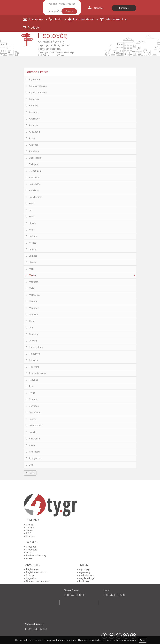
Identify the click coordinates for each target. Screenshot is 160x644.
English (124, 8)
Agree (143, 640)
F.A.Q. (29, 533)
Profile (30, 525)
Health (58, 19)
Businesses (36, 19)
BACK (32, 473)
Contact (30, 536)
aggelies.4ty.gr (87, 578)
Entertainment (114, 19)
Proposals (32, 550)
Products (34, 28)
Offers (30, 553)
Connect (99, 8)
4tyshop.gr (85, 569)
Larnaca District (37, 72)
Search (69, 11)
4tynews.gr (85, 572)
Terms (30, 531)
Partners (31, 528)
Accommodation (84, 19)
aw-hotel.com (87, 575)
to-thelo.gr (85, 581)
